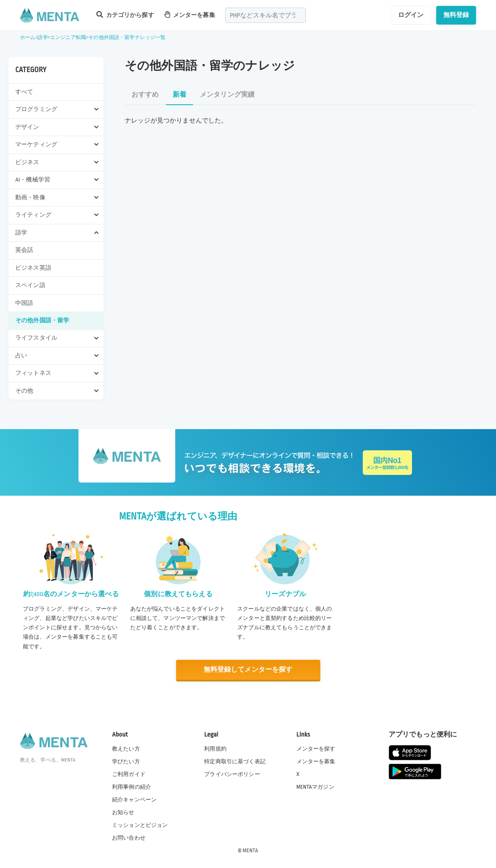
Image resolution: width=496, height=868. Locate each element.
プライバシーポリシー (232, 774)
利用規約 (215, 748)
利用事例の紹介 (132, 787)
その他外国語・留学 (42, 320)
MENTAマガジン (315, 787)
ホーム (28, 38)
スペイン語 (30, 285)
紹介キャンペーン (134, 800)
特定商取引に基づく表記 (235, 761)
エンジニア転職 (68, 38)
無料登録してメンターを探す (248, 670)
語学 (42, 38)
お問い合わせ (129, 838)
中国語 (24, 303)
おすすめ (145, 95)
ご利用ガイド (129, 774)
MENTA (251, 851)
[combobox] (266, 15)
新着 (179, 95)
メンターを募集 (190, 15)
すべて (24, 92)
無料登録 (456, 15)
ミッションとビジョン (140, 825)
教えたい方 (126, 748)
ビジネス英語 (33, 268)
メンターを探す (316, 748)
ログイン (411, 15)
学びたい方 (126, 761)
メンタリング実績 (227, 95)
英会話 (24, 250)
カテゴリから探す (125, 15)
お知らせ (123, 812)
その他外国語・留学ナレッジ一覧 (127, 38)
